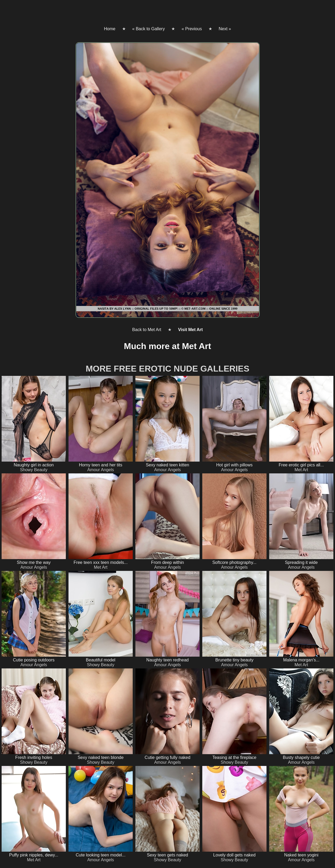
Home (110, 29)
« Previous (192, 29)
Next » (225, 29)
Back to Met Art (147, 330)
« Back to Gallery (149, 29)
